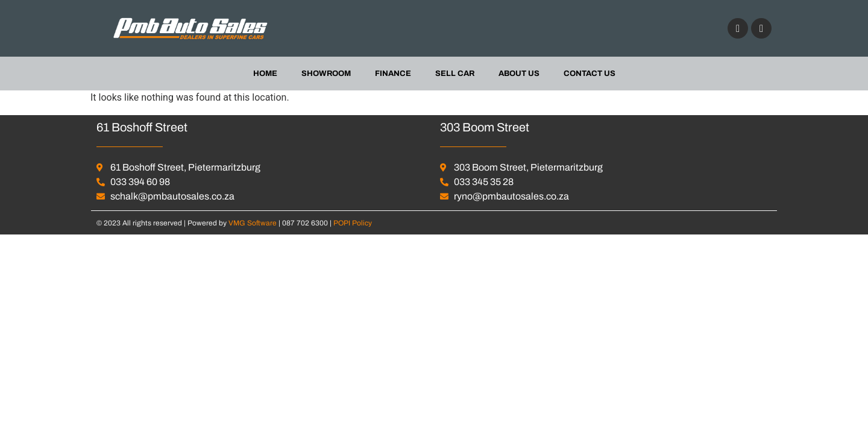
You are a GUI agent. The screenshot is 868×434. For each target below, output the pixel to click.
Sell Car (455, 74)
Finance (393, 74)
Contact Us (590, 74)
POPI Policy (353, 223)
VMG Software (253, 223)
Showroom (326, 74)
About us (519, 74)
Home (265, 74)
